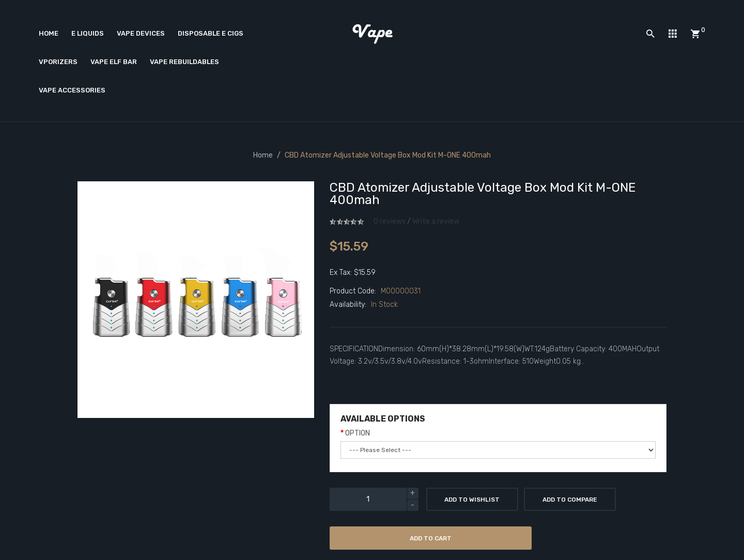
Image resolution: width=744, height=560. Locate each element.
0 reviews (390, 221)
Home (263, 155)
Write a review (436, 221)
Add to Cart (431, 538)
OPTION (358, 433)
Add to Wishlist (472, 500)
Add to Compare (570, 500)
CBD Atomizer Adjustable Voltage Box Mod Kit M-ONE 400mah (388, 155)
